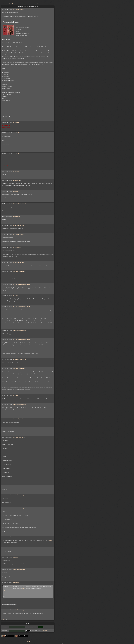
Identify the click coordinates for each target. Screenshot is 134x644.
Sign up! (41, 627)
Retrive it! (45, 631)
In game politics (12, 3)
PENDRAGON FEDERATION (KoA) (28, 3)
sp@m (51, 540)
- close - (28, 641)
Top (3, 619)
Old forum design (23, 636)
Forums (4, 3)
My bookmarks (9, 636)
